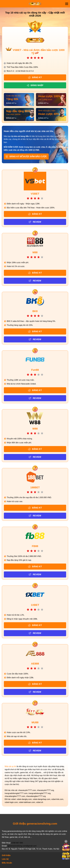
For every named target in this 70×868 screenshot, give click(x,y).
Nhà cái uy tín (10, 766)
